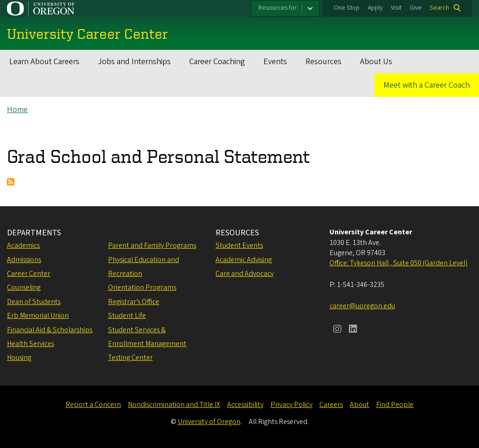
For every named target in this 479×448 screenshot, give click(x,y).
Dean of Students (34, 302)
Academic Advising (244, 260)
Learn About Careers (44, 62)
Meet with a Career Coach (427, 85)
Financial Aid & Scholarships (50, 330)
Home (17, 110)
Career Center (29, 274)
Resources (323, 62)
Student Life (127, 316)
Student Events (239, 245)
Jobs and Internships (134, 62)
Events (275, 62)
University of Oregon (209, 422)
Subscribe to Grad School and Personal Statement (11, 182)
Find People (395, 405)
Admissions (24, 260)
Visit (396, 8)
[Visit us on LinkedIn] (353, 330)
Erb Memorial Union (38, 316)
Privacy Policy (291, 405)
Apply (375, 8)
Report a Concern (93, 405)
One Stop (347, 8)
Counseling (24, 287)
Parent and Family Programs (152, 245)
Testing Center (130, 358)
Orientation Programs (142, 287)
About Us (376, 62)
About (359, 405)
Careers (331, 405)
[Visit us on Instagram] (337, 330)
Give (416, 8)
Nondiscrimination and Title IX (174, 405)
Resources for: (278, 8)
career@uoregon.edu (362, 306)
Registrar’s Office (134, 302)
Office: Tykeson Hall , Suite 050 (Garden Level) (398, 263)
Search (439, 8)
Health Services (30, 344)
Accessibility (245, 405)
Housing (19, 358)
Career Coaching (217, 62)
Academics (23, 245)
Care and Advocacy (245, 274)
